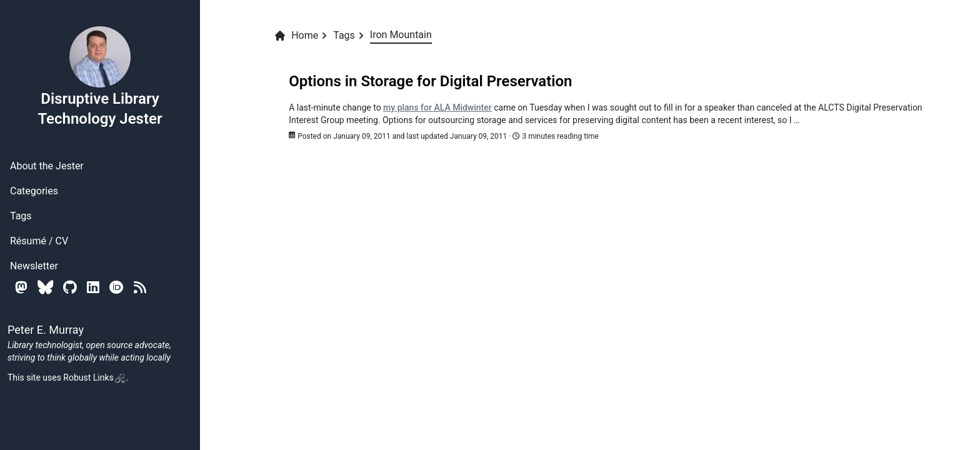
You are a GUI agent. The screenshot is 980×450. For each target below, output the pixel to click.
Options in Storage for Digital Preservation (430, 81)
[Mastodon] (21, 287)
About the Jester (47, 166)
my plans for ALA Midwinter (437, 107)
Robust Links (94, 377)
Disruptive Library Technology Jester (100, 76)
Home (296, 36)
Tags (21, 216)
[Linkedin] (93, 287)
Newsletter (34, 266)
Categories (34, 191)
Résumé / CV (39, 241)
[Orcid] (117, 287)
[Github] (70, 287)
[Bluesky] (45, 287)
